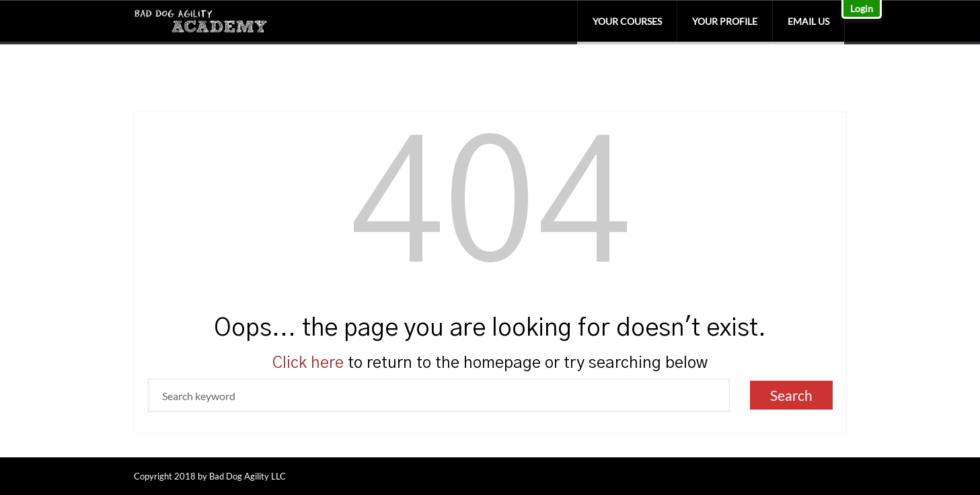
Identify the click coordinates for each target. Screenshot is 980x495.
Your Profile (725, 21)
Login (862, 8)
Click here (308, 363)
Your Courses (627, 21)
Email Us (808, 21)
